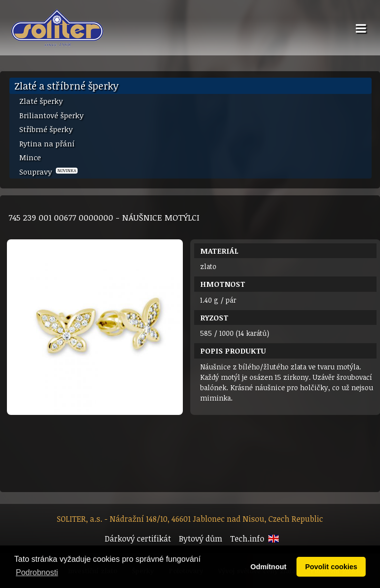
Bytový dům (201, 539)
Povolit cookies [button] (331, 567)
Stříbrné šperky (46, 129)
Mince (30, 157)
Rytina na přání (47, 143)
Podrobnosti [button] (37, 572)
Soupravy (48, 172)
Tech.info (247, 539)
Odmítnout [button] (269, 567)
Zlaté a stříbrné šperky (66, 86)
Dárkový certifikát (138, 539)
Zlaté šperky (41, 101)
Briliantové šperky (51, 115)
